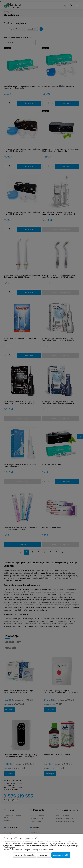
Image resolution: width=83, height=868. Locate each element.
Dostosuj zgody (44, 855)
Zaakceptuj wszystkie (61, 855)
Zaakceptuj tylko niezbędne (25, 855)
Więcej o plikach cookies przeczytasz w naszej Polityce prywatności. (29, 850)
